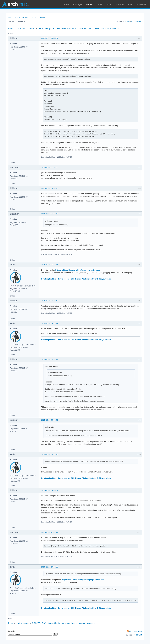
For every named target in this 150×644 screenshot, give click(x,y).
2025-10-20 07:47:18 (50, 214)
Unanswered (136, 21)
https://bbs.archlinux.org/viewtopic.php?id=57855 (83, 580)
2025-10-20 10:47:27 (50, 532)
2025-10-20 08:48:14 (50, 454)
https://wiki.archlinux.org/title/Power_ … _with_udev (78, 270)
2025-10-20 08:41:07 (50, 420)
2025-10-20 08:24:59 (50, 301)
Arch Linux (15, 4)
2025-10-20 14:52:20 (50, 567)
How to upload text (49, 279)
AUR (130, 4)
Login (42, 17)
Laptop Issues (26, 28)
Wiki (100, 4)
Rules (17, 17)
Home (66, 4)
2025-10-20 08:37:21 (50, 359)
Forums (90, 4)
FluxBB (138, 635)
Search (25, 17)
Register (34, 17)
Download (141, 4)
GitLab (109, 4)
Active (127, 21)
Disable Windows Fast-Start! (86, 279)
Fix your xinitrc (105, 279)
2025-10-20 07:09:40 (50, 188)
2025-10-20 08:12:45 (50, 265)
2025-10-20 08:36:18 (50, 323)
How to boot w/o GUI (66, 279)
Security (120, 4)
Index (10, 17)
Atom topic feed (136, 631)
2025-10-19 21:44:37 (50, 38)
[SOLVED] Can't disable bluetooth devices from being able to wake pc (79, 28)
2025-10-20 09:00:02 (50, 490)
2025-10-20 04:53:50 (50, 167)
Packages (78, 4)
